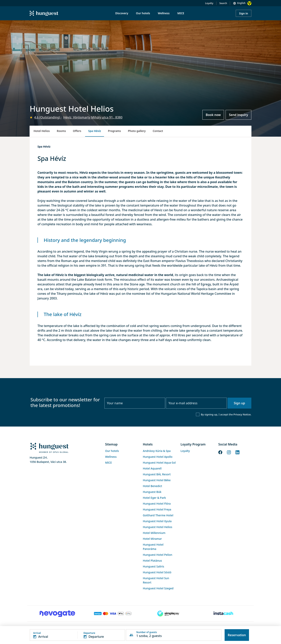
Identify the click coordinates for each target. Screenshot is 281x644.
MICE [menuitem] (181, 13)
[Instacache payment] (224, 614)
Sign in (244, 13)
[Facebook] (220, 452)
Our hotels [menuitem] (143, 13)
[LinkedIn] (237, 452)
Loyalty (209, 3)
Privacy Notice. (242, 414)
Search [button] (223, 3)
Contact (158, 131)
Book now (213, 115)
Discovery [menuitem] (122, 13)
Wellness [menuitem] (164, 13)
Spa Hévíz (95, 131)
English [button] (241, 3)
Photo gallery (137, 131)
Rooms (61, 131)
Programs (114, 131)
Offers (77, 131)
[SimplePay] (168, 614)
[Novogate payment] (57, 614)
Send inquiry (238, 115)
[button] (77, 635)
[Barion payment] (113, 614)
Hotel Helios (42, 131)
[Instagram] (229, 452)
